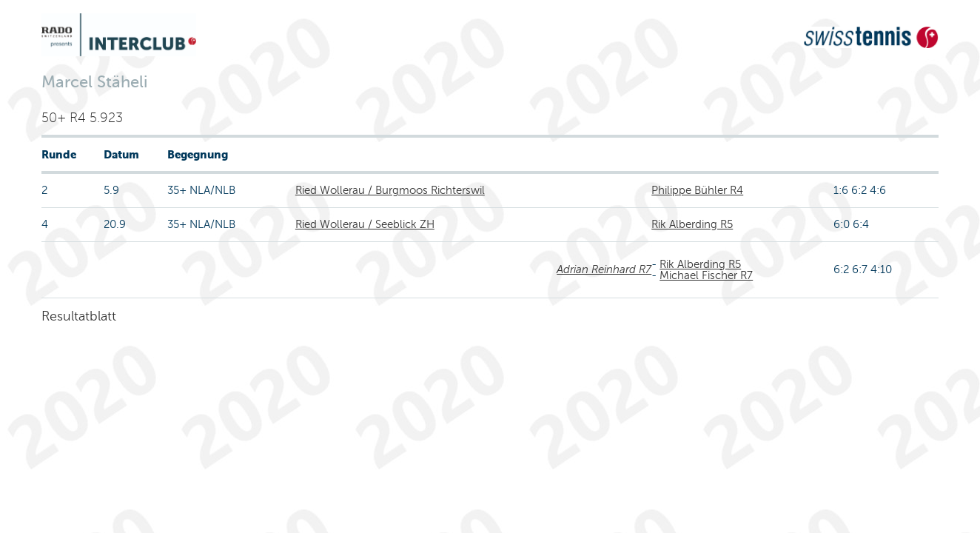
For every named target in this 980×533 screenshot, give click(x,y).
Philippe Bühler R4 (697, 190)
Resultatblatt (79, 316)
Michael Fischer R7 (706, 275)
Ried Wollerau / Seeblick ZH (365, 224)
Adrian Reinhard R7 (604, 269)
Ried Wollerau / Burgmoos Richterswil (390, 190)
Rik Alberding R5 (692, 224)
